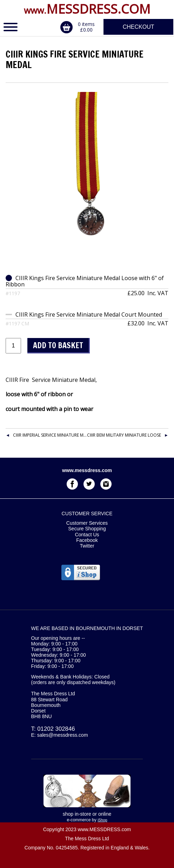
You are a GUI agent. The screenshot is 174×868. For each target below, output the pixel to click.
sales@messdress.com (63, 735)
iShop (102, 820)
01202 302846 (56, 729)
